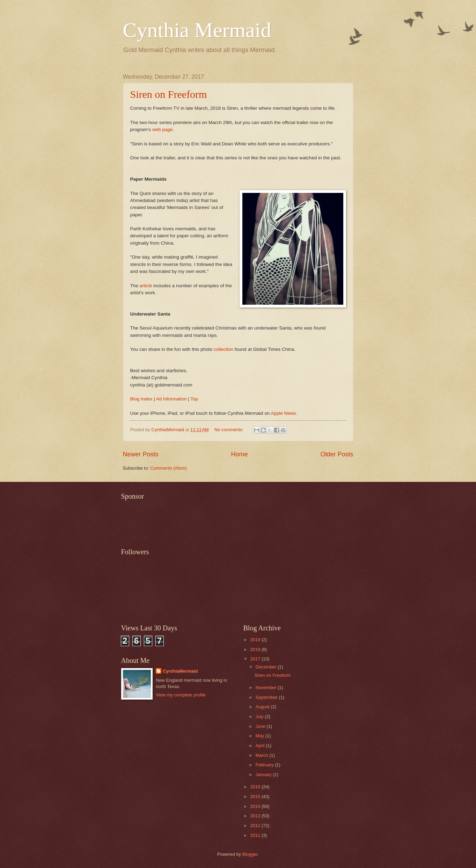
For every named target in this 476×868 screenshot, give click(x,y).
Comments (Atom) (168, 468)
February (265, 765)
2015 (256, 797)
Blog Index (141, 399)
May (261, 736)
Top (194, 399)
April (261, 746)
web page (163, 129)
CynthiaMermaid (180, 671)
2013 (256, 816)
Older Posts (337, 454)
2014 (256, 806)
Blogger (250, 854)
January (264, 775)
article (146, 286)
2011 (256, 835)
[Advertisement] (248, 520)
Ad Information (171, 399)
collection (224, 349)
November (267, 688)
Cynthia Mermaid (197, 30)
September (267, 697)
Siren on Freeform (169, 94)
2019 (256, 640)
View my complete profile (181, 695)
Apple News (283, 413)
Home (239, 454)
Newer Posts (141, 454)
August (263, 707)
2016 (256, 787)
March (262, 755)
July (260, 717)
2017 (256, 659)
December (267, 667)
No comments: (230, 430)
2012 (256, 826)
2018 (256, 649)
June (261, 726)
